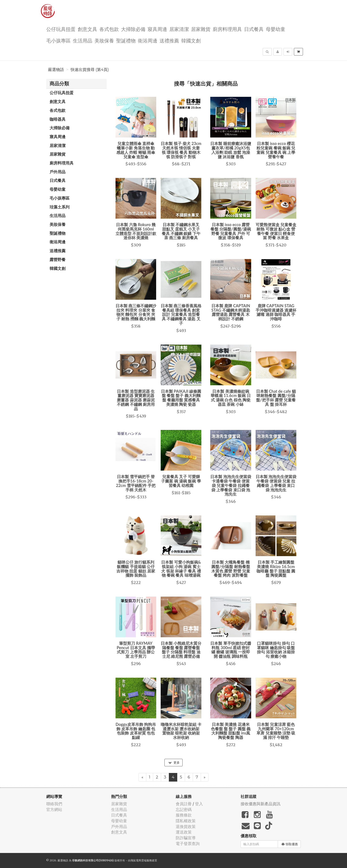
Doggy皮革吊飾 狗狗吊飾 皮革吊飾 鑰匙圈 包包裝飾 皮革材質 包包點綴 (136, 731)
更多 (174, 763)
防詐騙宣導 (186, 838)
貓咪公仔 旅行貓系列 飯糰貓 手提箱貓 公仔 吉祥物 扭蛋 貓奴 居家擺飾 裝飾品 (136, 569)
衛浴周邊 (148, 40)
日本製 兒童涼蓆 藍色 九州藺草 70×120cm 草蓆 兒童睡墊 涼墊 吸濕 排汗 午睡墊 (276, 731)
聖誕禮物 (126, 40)
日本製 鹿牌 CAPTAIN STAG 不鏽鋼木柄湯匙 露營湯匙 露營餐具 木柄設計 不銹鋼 (231, 312)
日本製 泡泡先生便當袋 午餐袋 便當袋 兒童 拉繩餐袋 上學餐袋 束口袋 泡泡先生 (276, 483)
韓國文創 (191, 40)
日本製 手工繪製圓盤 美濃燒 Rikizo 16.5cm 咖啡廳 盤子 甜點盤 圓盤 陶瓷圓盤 (276, 569)
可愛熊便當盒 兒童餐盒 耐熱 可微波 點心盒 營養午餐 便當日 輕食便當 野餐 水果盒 (276, 231)
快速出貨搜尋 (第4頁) (90, 70)
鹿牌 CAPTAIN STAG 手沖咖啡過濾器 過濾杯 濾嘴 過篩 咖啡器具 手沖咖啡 (276, 312)
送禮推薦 (169, 40)
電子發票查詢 (188, 844)
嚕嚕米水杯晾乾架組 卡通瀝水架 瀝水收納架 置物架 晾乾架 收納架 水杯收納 (181, 731)
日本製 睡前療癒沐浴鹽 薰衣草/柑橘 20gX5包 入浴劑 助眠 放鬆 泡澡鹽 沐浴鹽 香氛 (231, 150)
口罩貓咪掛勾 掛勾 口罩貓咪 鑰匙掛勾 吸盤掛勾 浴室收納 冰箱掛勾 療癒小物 (276, 650)
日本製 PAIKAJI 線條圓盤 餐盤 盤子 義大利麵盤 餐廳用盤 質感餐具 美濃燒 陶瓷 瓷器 (181, 398)
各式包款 (109, 29)
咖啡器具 (58, 119)
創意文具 (87, 29)
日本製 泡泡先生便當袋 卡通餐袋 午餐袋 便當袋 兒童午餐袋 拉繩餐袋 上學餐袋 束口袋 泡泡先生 (231, 485)
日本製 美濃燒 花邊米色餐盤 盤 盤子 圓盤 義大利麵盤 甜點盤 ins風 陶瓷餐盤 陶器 (231, 731)
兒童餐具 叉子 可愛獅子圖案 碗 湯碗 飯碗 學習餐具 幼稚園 (181, 481)
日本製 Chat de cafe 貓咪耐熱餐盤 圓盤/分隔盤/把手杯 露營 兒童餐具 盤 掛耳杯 (276, 398)
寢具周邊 (157, 29)
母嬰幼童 (276, 29)
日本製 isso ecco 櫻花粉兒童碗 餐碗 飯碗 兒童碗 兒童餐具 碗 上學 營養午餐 (276, 150)
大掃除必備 (133, 29)
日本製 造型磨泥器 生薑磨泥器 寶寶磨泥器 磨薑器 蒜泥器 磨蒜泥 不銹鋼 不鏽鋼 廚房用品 (136, 400)
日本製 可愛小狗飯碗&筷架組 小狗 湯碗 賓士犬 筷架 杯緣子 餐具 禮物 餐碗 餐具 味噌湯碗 (181, 569)
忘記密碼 (184, 810)
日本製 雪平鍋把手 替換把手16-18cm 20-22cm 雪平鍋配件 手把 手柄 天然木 (136, 483)
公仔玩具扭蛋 (61, 29)
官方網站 (54, 810)
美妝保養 (104, 40)
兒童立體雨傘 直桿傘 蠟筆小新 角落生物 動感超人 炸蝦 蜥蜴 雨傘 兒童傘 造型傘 (136, 150)
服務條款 (184, 815)
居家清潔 (179, 29)
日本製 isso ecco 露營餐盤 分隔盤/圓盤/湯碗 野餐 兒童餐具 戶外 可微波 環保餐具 (231, 231)
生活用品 (83, 40)
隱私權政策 (186, 821)
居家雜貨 (201, 29)
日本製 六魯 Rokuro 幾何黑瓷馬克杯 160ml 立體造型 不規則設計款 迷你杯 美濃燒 (136, 231)
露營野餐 (58, 259)
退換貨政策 (186, 827)
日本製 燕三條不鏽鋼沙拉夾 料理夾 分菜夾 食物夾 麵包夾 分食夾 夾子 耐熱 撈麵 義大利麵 (136, 312)
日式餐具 (254, 29)
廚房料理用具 (227, 29)
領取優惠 (290, 844)
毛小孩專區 (58, 40)
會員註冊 (184, 804)
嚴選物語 (56, 70)
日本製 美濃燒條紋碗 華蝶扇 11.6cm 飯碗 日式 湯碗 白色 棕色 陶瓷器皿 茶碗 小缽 (231, 398)
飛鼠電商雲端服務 (141, 860)
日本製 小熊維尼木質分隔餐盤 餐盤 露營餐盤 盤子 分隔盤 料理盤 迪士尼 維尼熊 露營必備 (181, 650)
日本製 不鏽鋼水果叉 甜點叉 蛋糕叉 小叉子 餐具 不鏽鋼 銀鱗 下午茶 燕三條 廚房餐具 (181, 231)
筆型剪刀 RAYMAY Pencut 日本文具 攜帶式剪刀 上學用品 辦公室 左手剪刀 (136, 650)
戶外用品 (58, 172)
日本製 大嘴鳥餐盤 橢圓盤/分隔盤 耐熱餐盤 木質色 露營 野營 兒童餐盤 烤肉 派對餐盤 (231, 569)
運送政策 (184, 832)
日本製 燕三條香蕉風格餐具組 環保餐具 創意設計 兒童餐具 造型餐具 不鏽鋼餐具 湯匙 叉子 (181, 314)
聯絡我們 (54, 804)
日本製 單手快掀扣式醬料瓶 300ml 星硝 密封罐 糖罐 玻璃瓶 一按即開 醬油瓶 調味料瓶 (231, 650)
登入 (199, 804)
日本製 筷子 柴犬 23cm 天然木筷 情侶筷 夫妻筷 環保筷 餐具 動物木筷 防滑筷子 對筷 (181, 150)
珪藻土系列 (60, 207)
